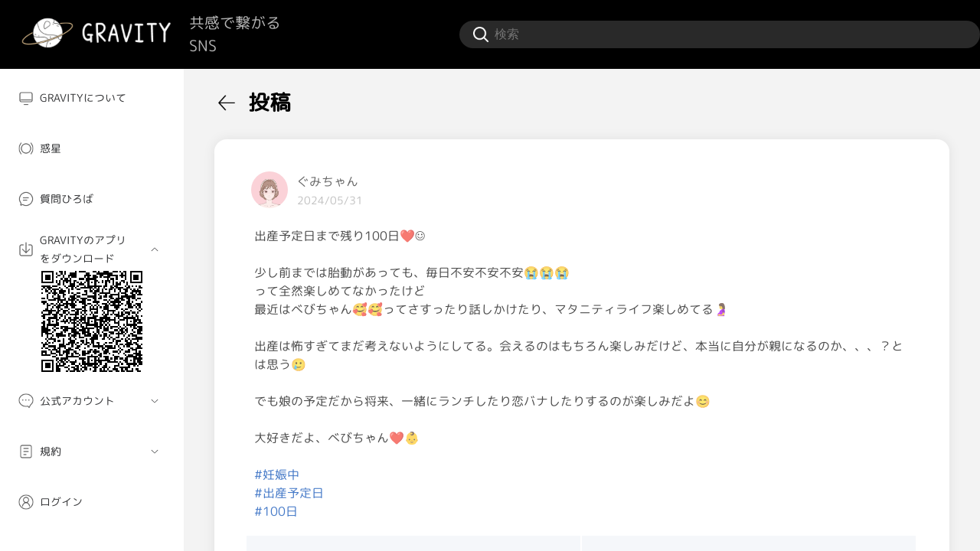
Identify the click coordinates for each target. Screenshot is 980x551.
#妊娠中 (277, 474)
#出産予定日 (289, 493)
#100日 (276, 511)
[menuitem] (92, 98)
